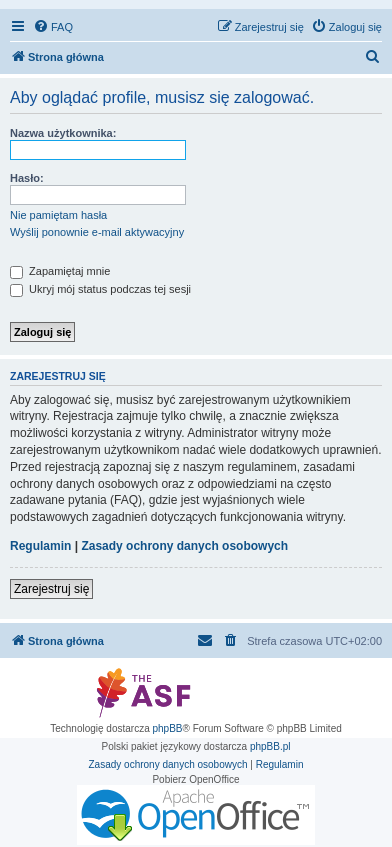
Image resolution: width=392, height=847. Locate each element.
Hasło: (27, 178)
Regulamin (40, 546)
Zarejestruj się (51, 589)
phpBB (168, 728)
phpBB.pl (270, 746)
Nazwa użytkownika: (63, 133)
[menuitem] (53, 27)
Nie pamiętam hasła (58, 215)
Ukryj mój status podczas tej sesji (100, 289)
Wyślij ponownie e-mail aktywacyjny (97, 232)
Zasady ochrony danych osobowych (184, 546)
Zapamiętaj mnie (60, 271)
